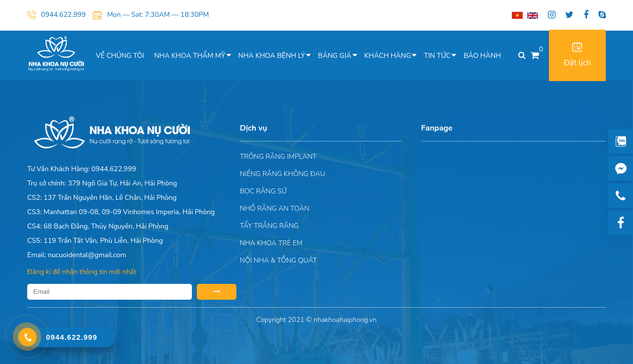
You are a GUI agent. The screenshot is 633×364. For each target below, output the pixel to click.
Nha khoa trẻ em (271, 243)
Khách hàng (388, 56)
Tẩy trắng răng (269, 226)
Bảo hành (482, 56)
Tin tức (437, 56)
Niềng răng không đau (283, 174)
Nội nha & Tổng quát (278, 260)
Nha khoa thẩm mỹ (190, 56)
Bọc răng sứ (263, 191)
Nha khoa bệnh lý (272, 56)
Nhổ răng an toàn (275, 208)
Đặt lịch (577, 55)
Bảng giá (335, 56)
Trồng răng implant (278, 157)
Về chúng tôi (120, 56)
